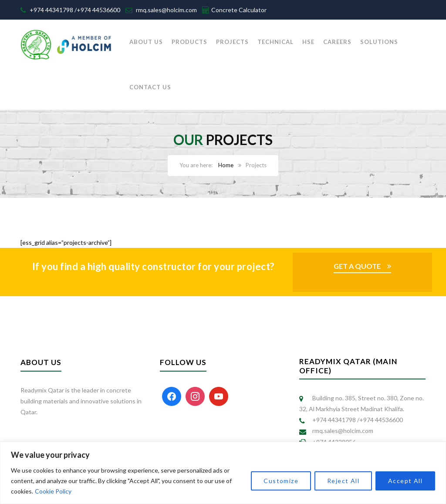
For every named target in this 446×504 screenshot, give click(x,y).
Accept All (405, 481)
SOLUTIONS (379, 42)
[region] (223, 473)
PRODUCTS (189, 42)
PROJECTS (232, 42)
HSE (308, 42)
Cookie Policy (53, 491)
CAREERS (337, 42)
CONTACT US (150, 87)
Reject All (343, 481)
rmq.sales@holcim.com (166, 10)
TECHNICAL (275, 42)
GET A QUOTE (357, 266)
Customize (281, 481)
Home (226, 165)
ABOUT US (146, 42)
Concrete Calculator (239, 10)
